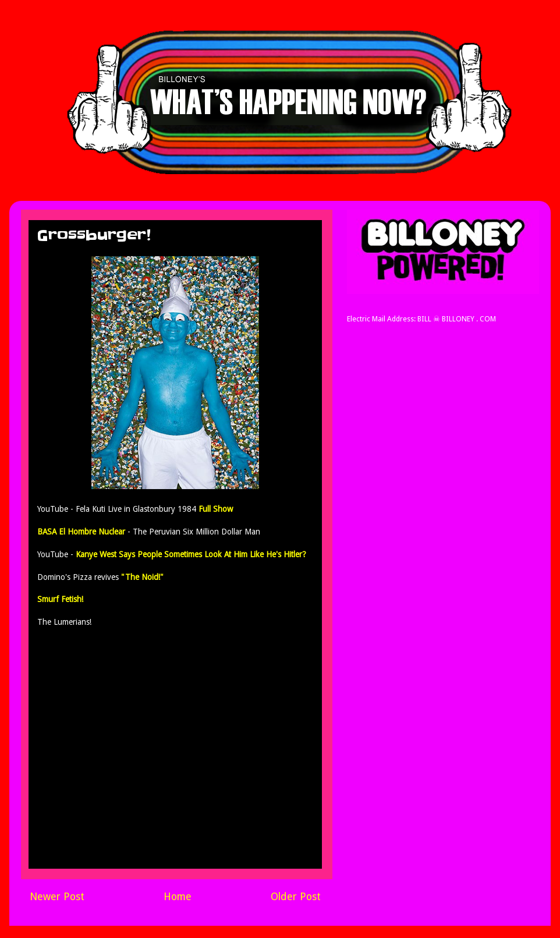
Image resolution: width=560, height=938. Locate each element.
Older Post (296, 897)
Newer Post (57, 897)
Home (178, 897)
